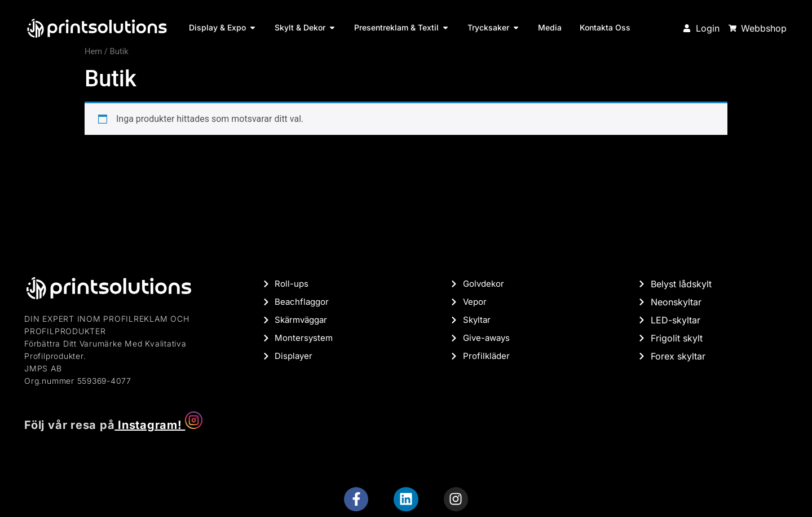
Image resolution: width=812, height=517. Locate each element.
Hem (93, 51)
